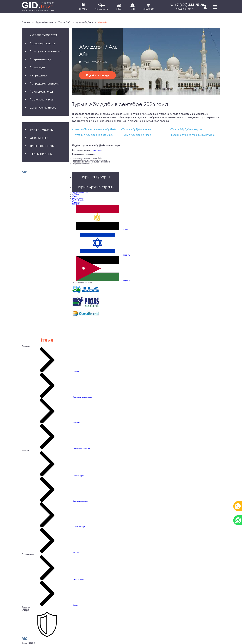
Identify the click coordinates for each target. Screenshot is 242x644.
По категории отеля (42, 92)
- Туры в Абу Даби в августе (186, 129)
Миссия (76, 372)
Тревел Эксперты (42, 146)
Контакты (76, 423)
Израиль (126, 255)
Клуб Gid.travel (78, 580)
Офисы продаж (41, 154)
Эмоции (76, 552)
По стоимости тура (42, 100)
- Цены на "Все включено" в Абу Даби (94, 129)
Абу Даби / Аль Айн (80, 193)
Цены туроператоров (43, 108)
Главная (26, 22)
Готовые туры (78, 476)
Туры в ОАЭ (64, 22)
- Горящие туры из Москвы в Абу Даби (193, 135)
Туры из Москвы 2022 (81, 448)
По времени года (40, 59)
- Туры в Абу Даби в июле (136, 135)
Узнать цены (39, 138)
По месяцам (37, 67)
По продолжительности (45, 84)
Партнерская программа (82, 397)
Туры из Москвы (44, 22)
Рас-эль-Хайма (78, 198)
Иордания (127, 281)
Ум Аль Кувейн (78, 200)
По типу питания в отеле (45, 51)
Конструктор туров (80, 501)
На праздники (38, 76)
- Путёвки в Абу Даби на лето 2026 (92, 135)
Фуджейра (76, 202)
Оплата (75, 605)
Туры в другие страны (96, 187)
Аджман (76, 195)
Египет (126, 229)
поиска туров (95, 150)
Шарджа (76, 204)
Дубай (75, 196)
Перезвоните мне (184, 9)
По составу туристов (43, 43)
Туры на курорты (96, 177)
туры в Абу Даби (84, 22)
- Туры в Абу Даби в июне (136, 129)
